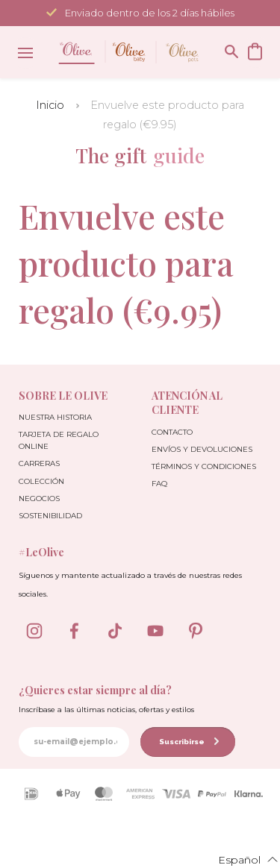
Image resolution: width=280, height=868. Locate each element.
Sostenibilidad (50, 516)
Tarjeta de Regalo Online (59, 440)
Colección (41, 481)
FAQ (159, 484)
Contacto (172, 432)
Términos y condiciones (204, 466)
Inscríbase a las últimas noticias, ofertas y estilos (106, 710)
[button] (239, 859)
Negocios (39, 499)
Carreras (39, 463)
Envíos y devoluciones (202, 449)
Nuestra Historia (55, 417)
